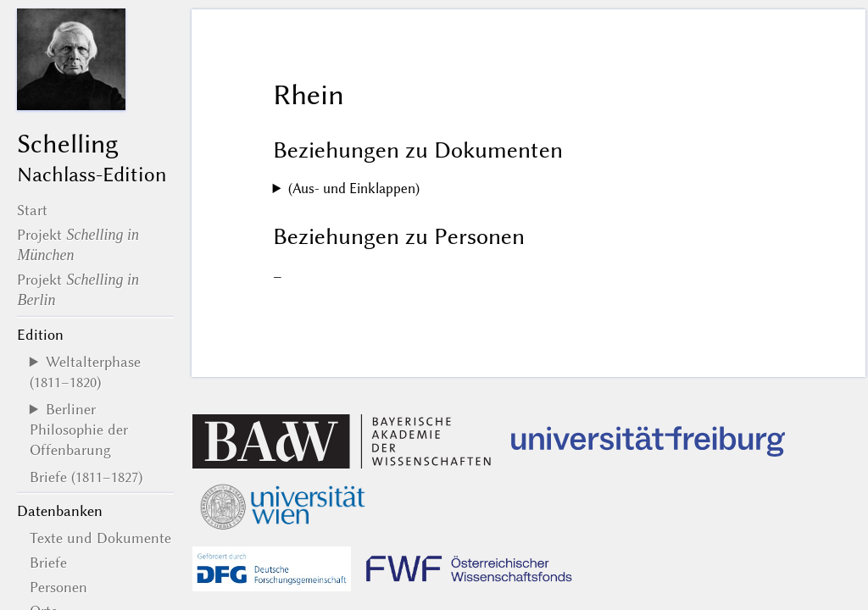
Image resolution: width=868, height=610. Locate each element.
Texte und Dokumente (100, 538)
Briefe (48, 563)
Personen (58, 587)
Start (32, 210)
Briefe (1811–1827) (86, 477)
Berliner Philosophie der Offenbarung (79, 430)
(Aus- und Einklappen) (354, 189)
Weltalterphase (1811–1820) (85, 372)
